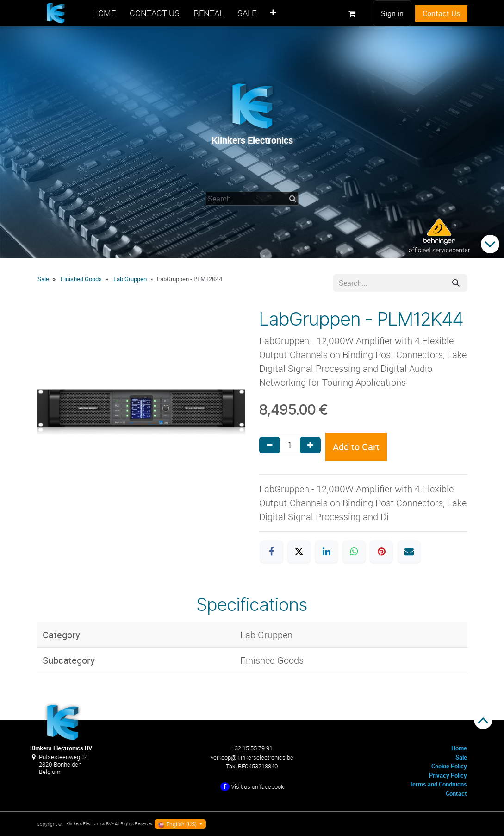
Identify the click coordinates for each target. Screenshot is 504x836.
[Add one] (310, 445)
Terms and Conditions (438, 784)
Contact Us (441, 13)
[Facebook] (272, 552)
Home (459, 748)
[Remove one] (270, 445)
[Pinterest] (381, 552)
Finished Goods (81, 279)
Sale (43, 279)
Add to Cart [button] (356, 447)
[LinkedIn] (326, 552)
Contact (456, 793)
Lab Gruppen (130, 279)
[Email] (409, 552)
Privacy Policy (448, 775)
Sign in (392, 13)
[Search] (456, 283)
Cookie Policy (449, 766)
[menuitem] (104, 13)
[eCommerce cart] (352, 13)
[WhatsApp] (354, 552)
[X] (299, 552)
